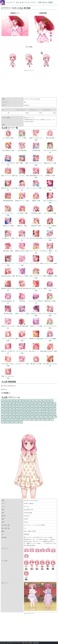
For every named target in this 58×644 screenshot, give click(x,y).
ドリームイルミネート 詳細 (8, 213)
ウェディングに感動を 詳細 (50, 339)
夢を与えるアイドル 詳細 (8, 188)
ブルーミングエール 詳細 (22, 238)
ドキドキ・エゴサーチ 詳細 (8, 339)
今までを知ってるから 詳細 (8, 364)
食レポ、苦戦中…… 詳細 (50, 251)
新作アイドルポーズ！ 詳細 (22, 339)
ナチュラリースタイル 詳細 (50, 326)
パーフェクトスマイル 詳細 (22, 263)
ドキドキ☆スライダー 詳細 (22, 351)
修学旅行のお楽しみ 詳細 (8, 288)
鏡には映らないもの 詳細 (50, 364)
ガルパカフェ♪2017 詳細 (50, 150)
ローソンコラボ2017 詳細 (8, 163)
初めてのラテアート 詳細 (22, 188)
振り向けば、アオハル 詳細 (36, 288)
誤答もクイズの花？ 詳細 (8, 351)
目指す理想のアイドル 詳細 (36, 176)
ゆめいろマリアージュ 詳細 (36, 276)
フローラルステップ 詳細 (36, 251)
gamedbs (36, 643)
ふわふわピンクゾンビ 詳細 (8, 263)
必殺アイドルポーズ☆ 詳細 (36, 138)
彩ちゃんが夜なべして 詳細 (50, 201)
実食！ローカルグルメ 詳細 (8, 376)
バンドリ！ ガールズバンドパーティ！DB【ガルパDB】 (30, 2)
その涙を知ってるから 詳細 (36, 314)
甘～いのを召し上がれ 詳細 (50, 314)
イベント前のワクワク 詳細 (50, 238)
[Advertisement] (29, 84)
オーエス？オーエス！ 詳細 (36, 163)
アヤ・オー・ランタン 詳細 (50, 188)
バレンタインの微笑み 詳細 (50, 226)
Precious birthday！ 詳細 (8, 301)
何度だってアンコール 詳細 (50, 288)
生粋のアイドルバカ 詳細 (8, 326)
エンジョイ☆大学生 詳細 (36, 301)
